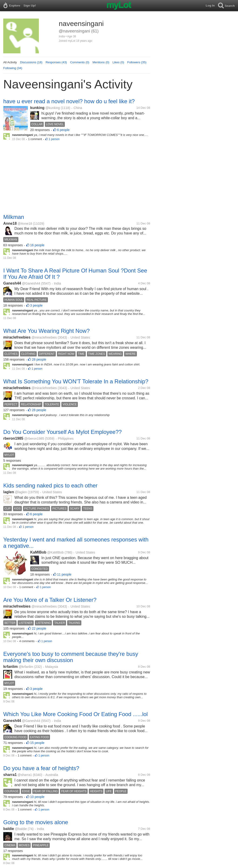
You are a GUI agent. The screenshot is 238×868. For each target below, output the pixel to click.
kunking (37, 108)
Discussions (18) (31, 62)
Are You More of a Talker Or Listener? (50, 600)
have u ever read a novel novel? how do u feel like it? (69, 101)
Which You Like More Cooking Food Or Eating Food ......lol (76, 714)
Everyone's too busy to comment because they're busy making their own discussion (71, 657)
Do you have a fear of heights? (41, 768)
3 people (36, 305)
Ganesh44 (12, 283)
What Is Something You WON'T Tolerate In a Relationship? (76, 381)
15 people (37, 743)
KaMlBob (38, 552)
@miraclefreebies (44, 337)
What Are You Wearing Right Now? (46, 331)
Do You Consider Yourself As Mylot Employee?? (63, 432)
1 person (54, 139)
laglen (9, 492)
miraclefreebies (17, 337)
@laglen (21, 492)
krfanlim (10, 667)
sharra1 (10, 775)
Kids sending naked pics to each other (50, 485)
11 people (64, 574)
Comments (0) (80, 62)
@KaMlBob (55, 552)
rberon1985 (13, 438)
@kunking (53, 108)
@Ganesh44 (31, 283)
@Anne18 (25, 224)
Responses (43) (56, 62)
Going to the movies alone (36, 822)
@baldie (21, 829)
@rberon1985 (34, 439)
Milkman (14, 217)
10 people (37, 797)
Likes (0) (118, 62)
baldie (9, 829)
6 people (63, 130)
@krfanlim (26, 667)
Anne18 (10, 223)
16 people (37, 245)
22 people (39, 628)
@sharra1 (25, 775)
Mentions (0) (101, 62)
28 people (39, 359)
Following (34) (13, 68)
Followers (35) (137, 62)
